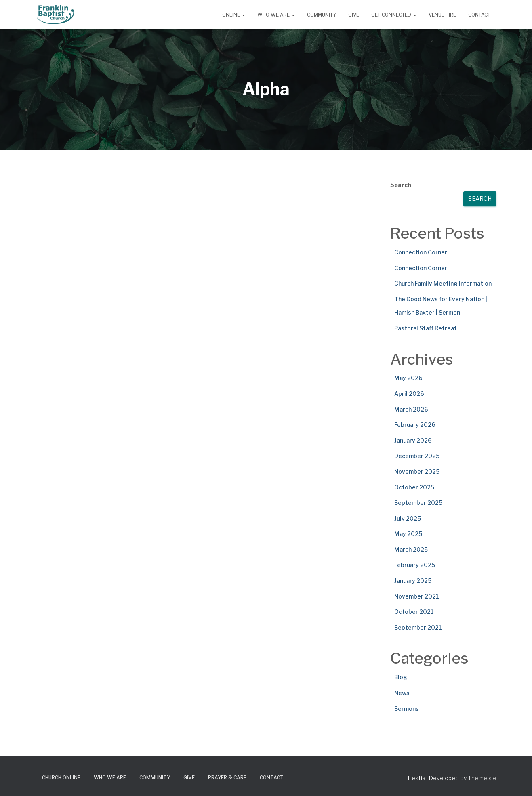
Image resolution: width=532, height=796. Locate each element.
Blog (401, 677)
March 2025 (411, 549)
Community (322, 15)
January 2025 (413, 581)
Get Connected (394, 15)
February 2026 (415, 425)
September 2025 (418, 503)
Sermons (407, 709)
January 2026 (413, 440)
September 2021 (418, 627)
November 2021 (417, 596)
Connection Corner (421, 252)
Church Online (61, 778)
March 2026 (411, 409)
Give (354, 15)
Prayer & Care (227, 778)
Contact (479, 15)
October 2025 (414, 487)
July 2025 (408, 518)
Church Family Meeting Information (443, 283)
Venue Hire (442, 15)
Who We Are (276, 15)
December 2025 (417, 456)
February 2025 (415, 565)
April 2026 (409, 394)
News (402, 693)
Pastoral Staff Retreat (426, 328)
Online (234, 15)
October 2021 (414, 612)
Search (401, 185)
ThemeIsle (482, 778)
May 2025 (408, 534)
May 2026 (408, 378)
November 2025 (417, 472)
